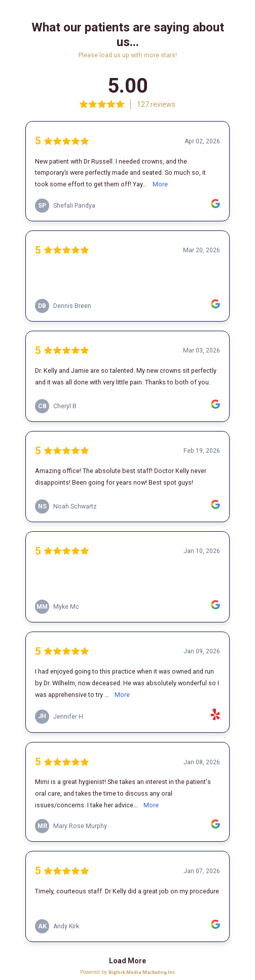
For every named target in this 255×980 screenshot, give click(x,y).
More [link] (160, 184)
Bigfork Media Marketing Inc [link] (142, 972)
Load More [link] (128, 961)
